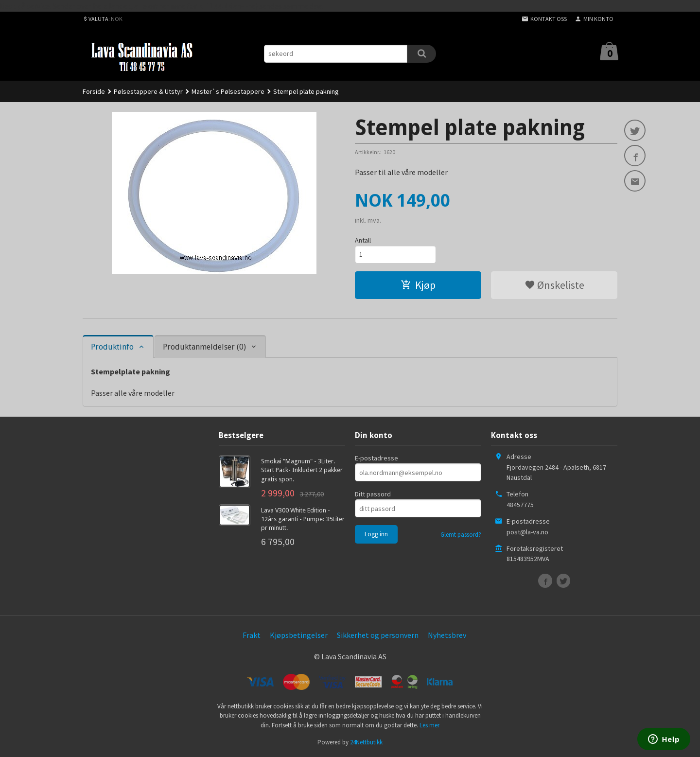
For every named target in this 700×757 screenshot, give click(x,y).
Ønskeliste (554, 285)
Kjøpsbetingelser (299, 635)
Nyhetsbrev (447, 635)
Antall (363, 240)
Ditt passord (373, 494)
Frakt (252, 635)
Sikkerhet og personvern (378, 635)
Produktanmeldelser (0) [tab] (204, 347)
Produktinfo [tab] (112, 347)
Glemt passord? (461, 535)
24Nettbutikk (366, 742)
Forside (94, 91)
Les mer (429, 725)
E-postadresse (376, 458)
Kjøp (418, 285)
